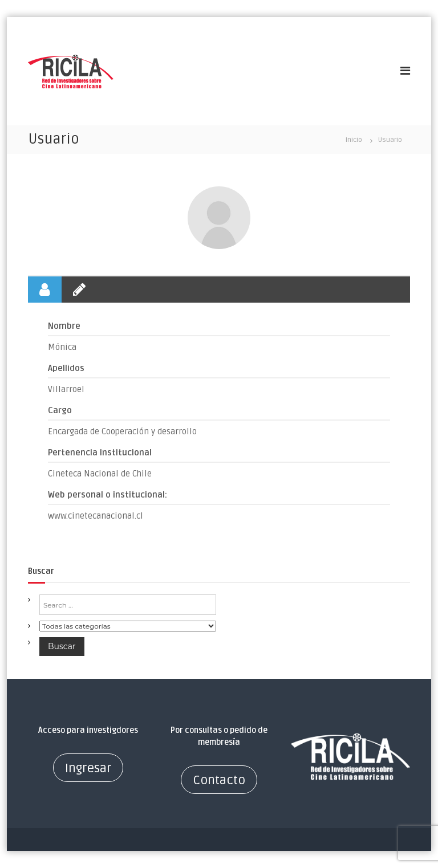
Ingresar (88, 768)
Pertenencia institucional (100, 453)
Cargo (60, 410)
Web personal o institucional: (108, 495)
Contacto (219, 780)
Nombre (64, 326)
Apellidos (66, 368)
